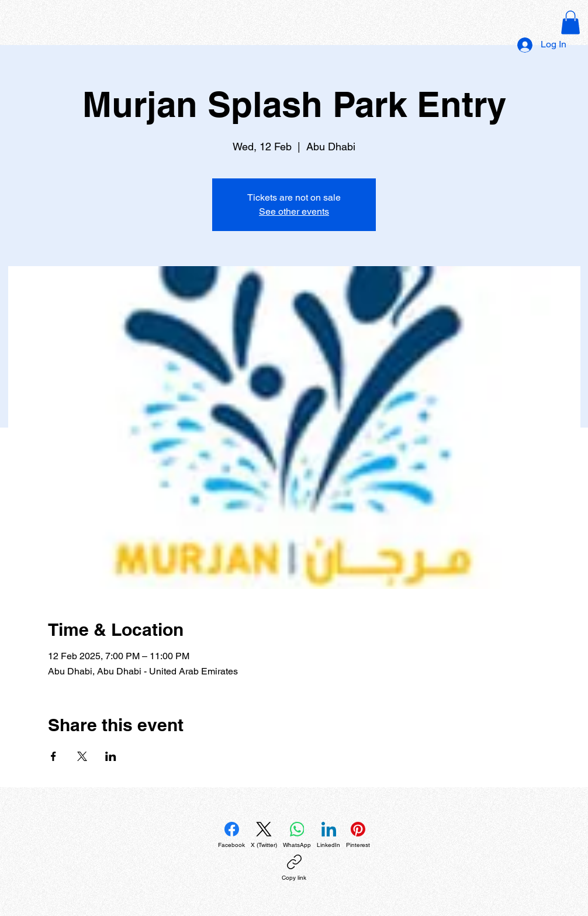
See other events (294, 211)
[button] (570, 23)
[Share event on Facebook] (53, 756)
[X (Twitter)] (264, 835)
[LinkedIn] (328, 835)
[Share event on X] (82, 756)
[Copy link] (294, 868)
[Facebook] (231, 835)
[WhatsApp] (297, 835)
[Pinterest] (358, 835)
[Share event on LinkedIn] (111, 756)
